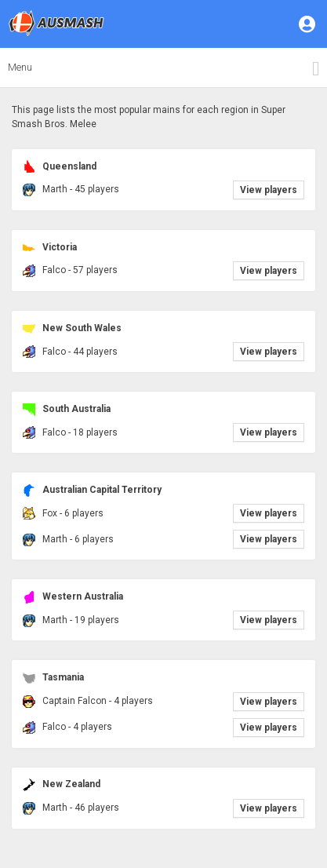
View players (269, 190)
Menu (20, 67)
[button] (308, 24)
